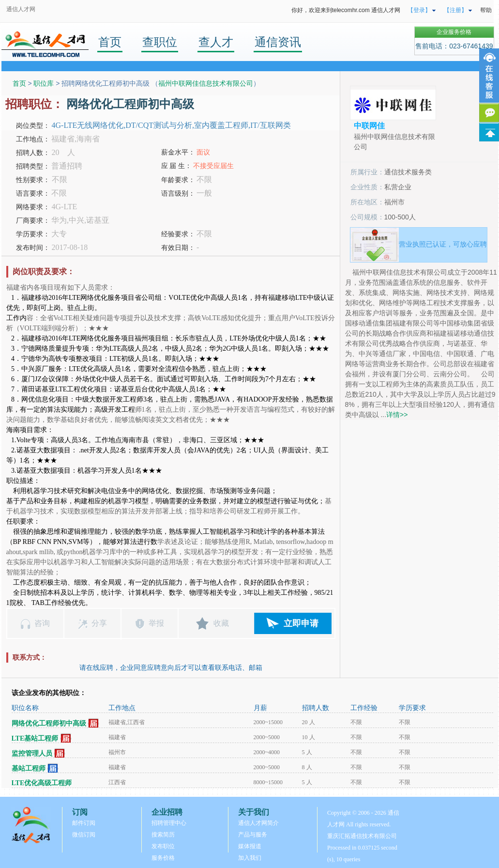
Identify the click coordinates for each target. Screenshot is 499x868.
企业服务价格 (454, 32)
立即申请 (301, 623)
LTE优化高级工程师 (42, 783)
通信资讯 (278, 42)
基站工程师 (29, 768)
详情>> (397, 415)
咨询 (42, 623)
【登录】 (419, 10)
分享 (99, 623)
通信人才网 (21, 9)
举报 (156, 623)
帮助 (486, 10)
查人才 (216, 42)
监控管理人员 (32, 753)
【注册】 (455, 10)
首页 (110, 42)
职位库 (44, 83)
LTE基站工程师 (35, 738)
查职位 (160, 42)
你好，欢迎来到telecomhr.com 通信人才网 (346, 10)
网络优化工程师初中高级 (49, 723)
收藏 (221, 623)
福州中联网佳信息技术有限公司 (206, 83)
